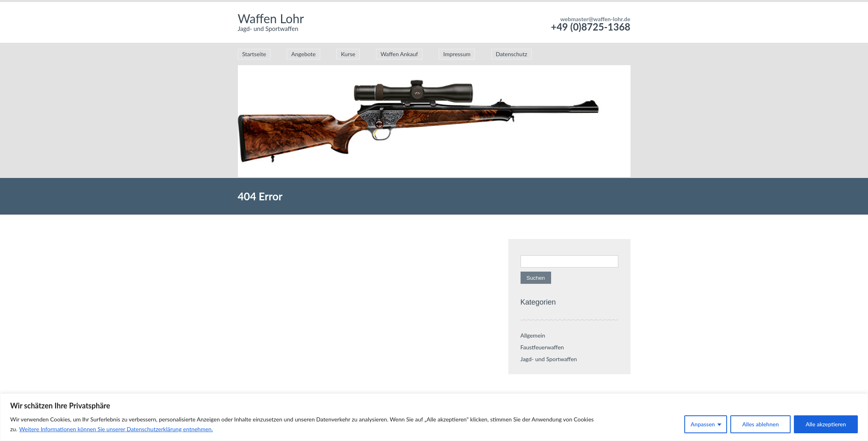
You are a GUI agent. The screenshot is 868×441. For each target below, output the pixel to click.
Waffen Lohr (271, 18)
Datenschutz (511, 54)
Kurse (348, 54)
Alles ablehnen (760, 424)
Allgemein (533, 335)
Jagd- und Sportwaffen (549, 359)
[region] (434, 417)
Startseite (254, 54)
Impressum (457, 54)
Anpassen (703, 424)
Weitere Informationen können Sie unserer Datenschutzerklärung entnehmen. (116, 429)
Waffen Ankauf (399, 54)
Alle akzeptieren (826, 424)
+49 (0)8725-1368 (590, 27)
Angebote (303, 54)
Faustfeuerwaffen (542, 347)
